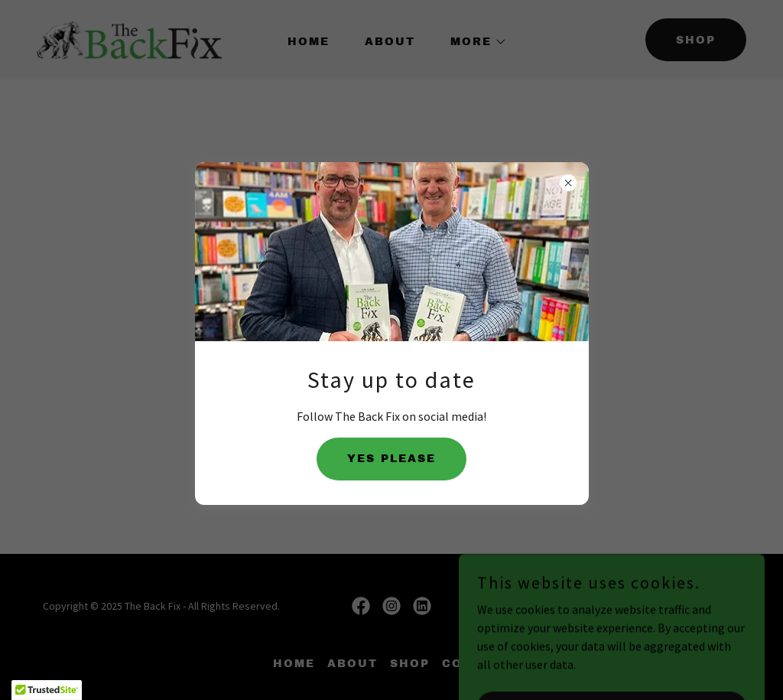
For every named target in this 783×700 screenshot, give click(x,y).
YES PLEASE (391, 459)
